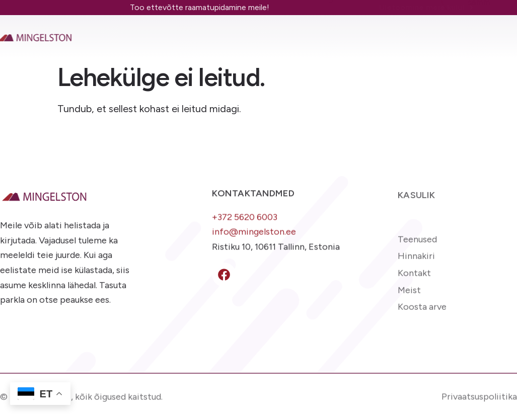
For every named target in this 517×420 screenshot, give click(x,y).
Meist (231, 32)
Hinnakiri (182, 32)
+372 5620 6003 (245, 220)
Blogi (324, 32)
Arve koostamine (391, 32)
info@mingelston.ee (254, 235)
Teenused (124, 32)
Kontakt (279, 32)
